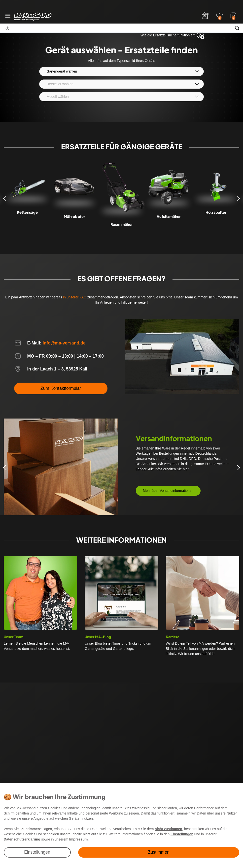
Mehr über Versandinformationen (168, 491)
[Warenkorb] (233, 15)
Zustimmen (159, 852)
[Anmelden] (206, 16)
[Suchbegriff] (116, 28)
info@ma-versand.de (64, 343)
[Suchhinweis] (7, 28)
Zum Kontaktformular (61, 388)
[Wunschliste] (219, 16)
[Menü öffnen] (8, 16)
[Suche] (237, 28)
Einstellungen (37, 852)
